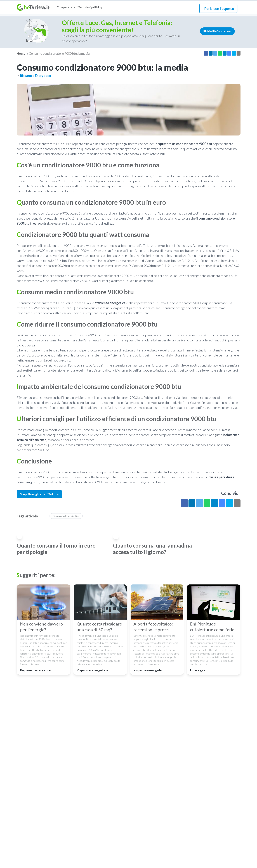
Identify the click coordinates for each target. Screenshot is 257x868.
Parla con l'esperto (219, 8)
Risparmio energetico (36, 76)
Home (21, 53)
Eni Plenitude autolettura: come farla (212, 627)
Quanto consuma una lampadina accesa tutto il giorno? (152, 549)
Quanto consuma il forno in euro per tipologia (56, 549)
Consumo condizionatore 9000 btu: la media (59, 53)
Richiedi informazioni (217, 31)
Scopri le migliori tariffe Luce (39, 494)
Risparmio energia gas (66, 516)
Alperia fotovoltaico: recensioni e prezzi (153, 627)
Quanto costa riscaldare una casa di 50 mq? (99, 627)
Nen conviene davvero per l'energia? (41, 627)
